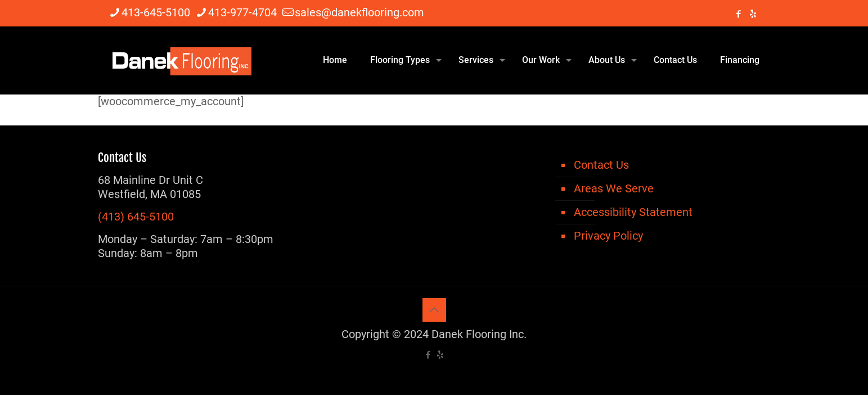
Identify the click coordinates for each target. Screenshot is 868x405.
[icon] (753, 14)
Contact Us (601, 165)
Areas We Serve (614, 188)
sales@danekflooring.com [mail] (359, 12)
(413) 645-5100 (136, 217)
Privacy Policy (608, 236)
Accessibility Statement (633, 212)
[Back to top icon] (434, 310)
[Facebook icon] (739, 14)
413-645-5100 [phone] (156, 12)
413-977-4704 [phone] (242, 12)
